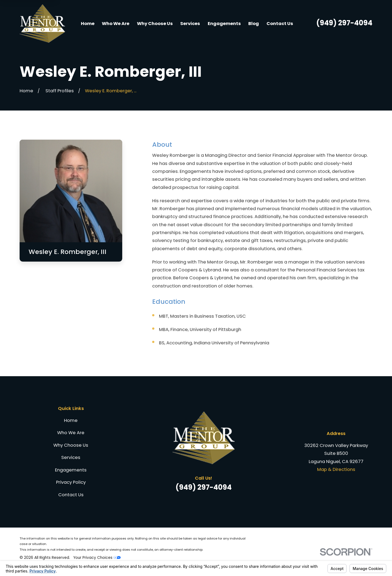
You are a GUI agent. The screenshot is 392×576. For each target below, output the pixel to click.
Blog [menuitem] (254, 24)
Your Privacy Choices (97, 558)
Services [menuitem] (190, 24)
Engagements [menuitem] (224, 24)
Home (71, 420)
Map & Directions (336, 469)
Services (71, 457)
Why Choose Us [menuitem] (155, 24)
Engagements (71, 470)
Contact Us (71, 495)
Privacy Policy (71, 482)
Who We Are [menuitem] (116, 24)
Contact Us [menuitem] (280, 24)
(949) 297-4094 (344, 23)
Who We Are (71, 433)
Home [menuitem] (88, 24)
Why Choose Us (71, 445)
